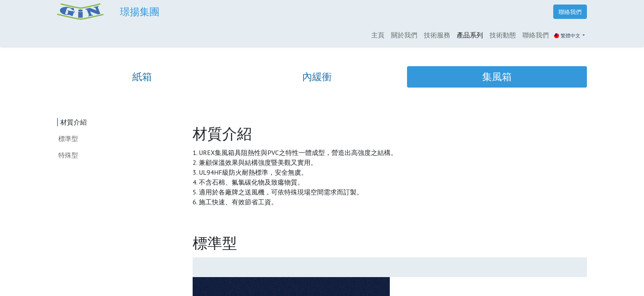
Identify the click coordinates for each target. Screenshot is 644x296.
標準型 (68, 139)
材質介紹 (71, 122)
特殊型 (70, 155)
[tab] (142, 77)
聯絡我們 (570, 12)
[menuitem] (378, 35)
